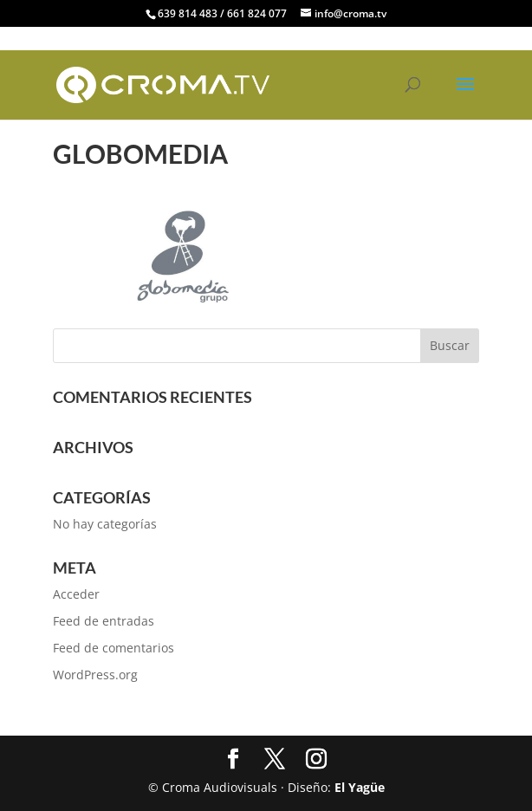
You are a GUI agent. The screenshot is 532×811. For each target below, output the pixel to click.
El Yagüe (360, 787)
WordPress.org (95, 675)
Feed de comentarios (114, 648)
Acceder (76, 594)
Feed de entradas (104, 621)
